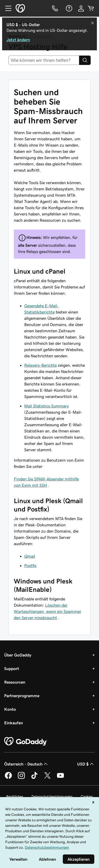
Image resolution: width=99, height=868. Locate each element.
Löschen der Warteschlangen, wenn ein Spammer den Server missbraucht (48, 611)
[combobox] (44, 60)
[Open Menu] (6, 8)
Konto (10, 709)
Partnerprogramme (22, 696)
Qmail (30, 556)
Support (12, 668)
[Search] (85, 60)
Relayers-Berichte (41, 365)
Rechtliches (15, 796)
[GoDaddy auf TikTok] (34, 778)
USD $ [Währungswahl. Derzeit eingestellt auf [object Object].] (86, 764)
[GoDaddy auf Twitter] (47, 778)
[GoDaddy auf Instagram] (21, 778)
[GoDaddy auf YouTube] (60, 778)
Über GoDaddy (18, 655)
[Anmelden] (81, 8)
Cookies (87, 796)
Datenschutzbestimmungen (52, 796)
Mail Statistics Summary (47, 406)
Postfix (30, 565)
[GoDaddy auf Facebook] (8, 778)
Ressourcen (15, 682)
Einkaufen (14, 723)
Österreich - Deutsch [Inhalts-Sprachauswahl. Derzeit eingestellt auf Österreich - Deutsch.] (26, 764)
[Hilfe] (69, 8)
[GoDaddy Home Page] (26, 742)
